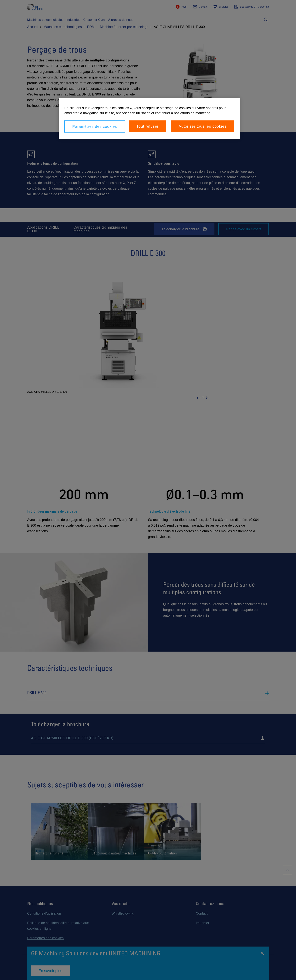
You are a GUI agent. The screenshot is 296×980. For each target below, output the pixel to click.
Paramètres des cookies (95, 126)
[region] (149, 118)
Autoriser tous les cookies (203, 126)
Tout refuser (148, 126)
